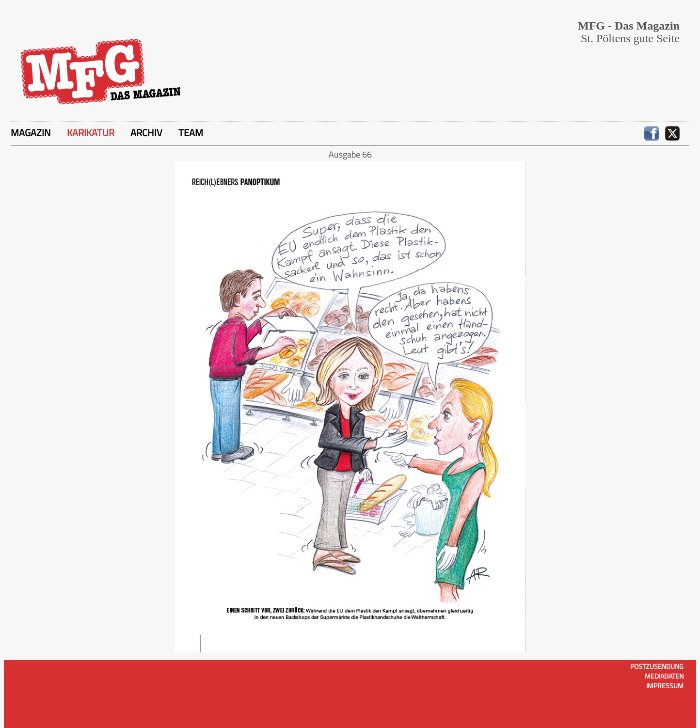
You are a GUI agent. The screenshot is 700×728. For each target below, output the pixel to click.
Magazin (31, 133)
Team (191, 133)
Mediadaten (664, 676)
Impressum (665, 686)
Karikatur (91, 133)
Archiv (146, 133)
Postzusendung (657, 666)
